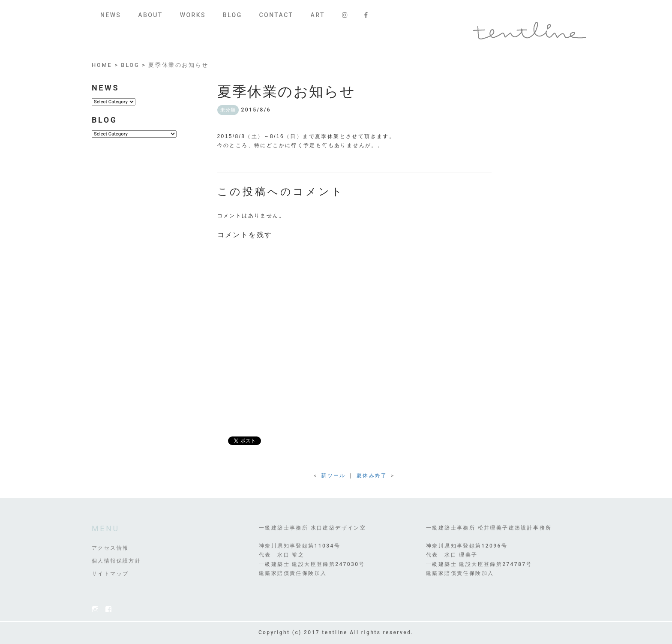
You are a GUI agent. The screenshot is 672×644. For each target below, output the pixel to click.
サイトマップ (110, 574)
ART (317, 15)
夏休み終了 (372, 475)
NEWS (111, 15)
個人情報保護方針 (116, 561)
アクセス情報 (110, 548)
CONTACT (276, 15)
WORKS (193, 15)
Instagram (95, 609)
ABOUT (150, 15)
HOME (102, 65)
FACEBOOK (108, 609)
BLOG (232, 15)
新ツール (333, 475)
